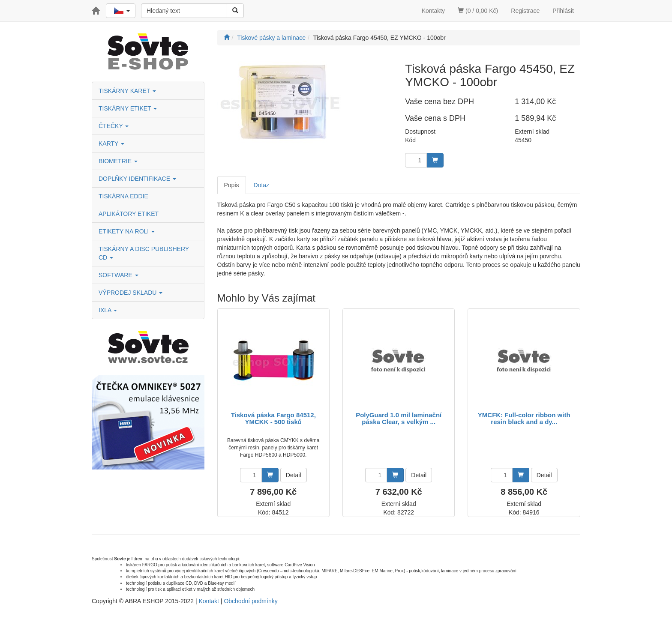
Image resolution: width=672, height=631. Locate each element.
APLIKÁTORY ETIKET (129, 214)
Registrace (525, 11)
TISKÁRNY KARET (127, 91)
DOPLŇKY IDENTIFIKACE (137, 179)
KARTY (111, 144)
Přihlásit (563, 11)
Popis (232, 185)
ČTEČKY (114, 126)
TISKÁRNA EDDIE (123, 196)
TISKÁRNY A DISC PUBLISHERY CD (144, 253)
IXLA (108, 310)
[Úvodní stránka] (227, 38)
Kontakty (433, 11)
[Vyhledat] (235, 11)
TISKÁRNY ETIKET (128, 108)
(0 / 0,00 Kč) (478, 11)
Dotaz (262, 185)
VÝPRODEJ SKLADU (130, 293)
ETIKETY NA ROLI (127, 231)
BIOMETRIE (118, 161)
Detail (294, 475)
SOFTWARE (118, 275)
